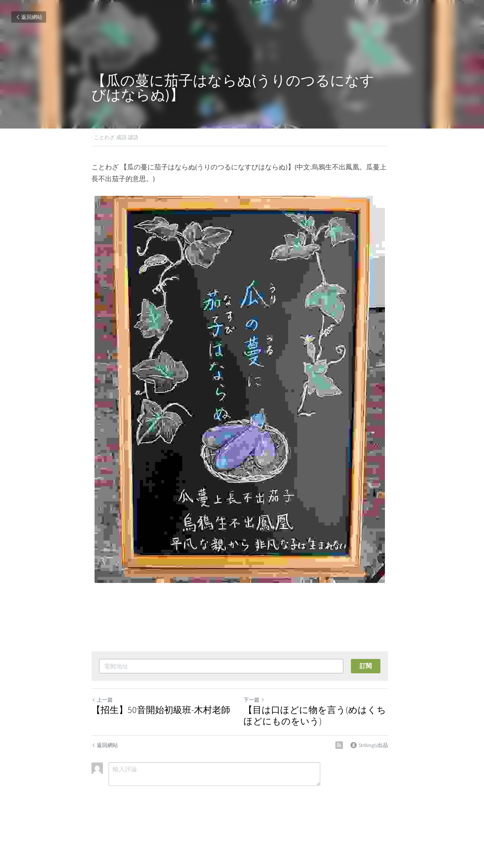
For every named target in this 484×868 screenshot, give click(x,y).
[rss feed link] (344, 745)
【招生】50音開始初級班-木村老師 (161, 710)
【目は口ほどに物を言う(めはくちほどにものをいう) (317, 716)
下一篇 (256, 700)
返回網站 (29, 17)
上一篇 (102, 700)
